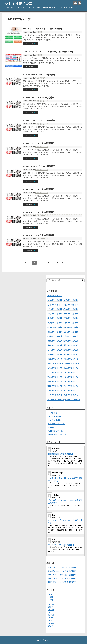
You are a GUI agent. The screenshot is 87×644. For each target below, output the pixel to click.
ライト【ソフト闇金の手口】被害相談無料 (42, 28)
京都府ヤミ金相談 (55, 354)
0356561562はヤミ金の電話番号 (39, 97)
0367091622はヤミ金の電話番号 (39, 143)
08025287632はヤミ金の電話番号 (62, 578)
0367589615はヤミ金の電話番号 (39, 235)
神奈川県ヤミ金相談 (56, 327)
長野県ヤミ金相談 (55, 341)
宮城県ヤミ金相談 (55, 305)
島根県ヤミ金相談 (55, 368)
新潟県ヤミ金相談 (72, 327)
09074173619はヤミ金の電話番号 (62, 582)
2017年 (51, 626)
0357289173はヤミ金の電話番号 (39, 189)
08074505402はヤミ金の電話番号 (39, 166)
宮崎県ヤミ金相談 (71, 395)
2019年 (51, 620)
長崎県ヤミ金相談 (55, 390)
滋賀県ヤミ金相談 (71, 350)
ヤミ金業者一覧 (55, 416)
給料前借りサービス (56, 431)
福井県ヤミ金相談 (55, 336)
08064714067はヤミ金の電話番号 (39, 120)
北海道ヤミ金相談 (55, 296)
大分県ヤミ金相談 (55, 395)
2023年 (51, 610)
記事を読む (29, 44)
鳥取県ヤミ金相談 (72, 363)
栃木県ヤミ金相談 (71, 314)
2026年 (51, 594)
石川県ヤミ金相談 (71, 332)
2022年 (51, 612)
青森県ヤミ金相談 (55, 300)
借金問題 (52, 427)
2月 (51, 597)
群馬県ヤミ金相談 (55, 318)
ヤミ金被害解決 (55, 420)
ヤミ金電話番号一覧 (42, 78)
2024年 (51, 607)
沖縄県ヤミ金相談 (72, 400)
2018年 (51, 623)
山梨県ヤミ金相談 (71, 336)
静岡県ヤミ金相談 (55, 345)
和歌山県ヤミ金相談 (56, 363)
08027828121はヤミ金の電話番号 (62, 575)
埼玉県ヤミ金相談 (71, 318)
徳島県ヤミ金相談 (55, 377)
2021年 (51, 615)
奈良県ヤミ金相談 (71, 359)
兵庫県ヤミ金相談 (55, 359)
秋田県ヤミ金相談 (71, 305)
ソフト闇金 (39, 32)
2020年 (51, 618)
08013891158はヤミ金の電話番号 (62, 567)
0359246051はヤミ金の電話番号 (39, 212)
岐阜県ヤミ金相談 (71, 341)
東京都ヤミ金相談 (55, 323)
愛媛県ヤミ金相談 (55, 381)
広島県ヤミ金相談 (55, 372)
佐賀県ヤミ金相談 (71, 386)
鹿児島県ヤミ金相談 (56, 400)
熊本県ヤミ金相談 (71, 390)
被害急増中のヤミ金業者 (58, 434)
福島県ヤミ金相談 (71, 309)
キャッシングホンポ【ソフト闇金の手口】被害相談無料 (49, 51)
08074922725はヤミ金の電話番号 (62, 454)
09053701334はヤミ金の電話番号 (62, 571)
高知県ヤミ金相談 (71, 381)
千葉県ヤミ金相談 (71, 323)
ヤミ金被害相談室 (19, 4)
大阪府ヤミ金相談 (71, 354)
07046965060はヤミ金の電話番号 (39, 74)
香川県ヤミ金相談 (71, 377)
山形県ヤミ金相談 (55, 309)
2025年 (51, 604)
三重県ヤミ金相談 (55, 350)
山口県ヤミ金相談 (71, 372)
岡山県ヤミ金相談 (71, 368)
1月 (51, 600)
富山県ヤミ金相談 (55, 332)
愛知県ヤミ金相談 (71, 345)
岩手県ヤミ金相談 (71, 300)
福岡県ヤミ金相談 (55, 386)
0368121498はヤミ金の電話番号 (61, 545)
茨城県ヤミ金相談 (55, 314)
